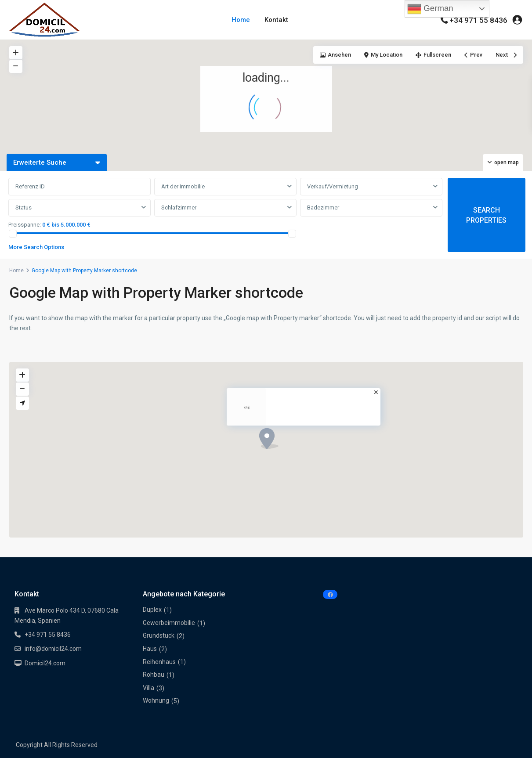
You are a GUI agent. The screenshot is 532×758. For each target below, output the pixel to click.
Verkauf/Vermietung (333, 186)
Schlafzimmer (179, 208)
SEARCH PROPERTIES (486, 215)
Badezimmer (323, 208)
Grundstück (159, 635)
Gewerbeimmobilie (169, 623)
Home (241, 20)
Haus (150, 649)
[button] (454, 88)
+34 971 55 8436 (478, 20)
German (430, 9)
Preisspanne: (25, 225)
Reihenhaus (159, 662)
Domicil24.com (45, 663)
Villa (148, 688)
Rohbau (154, 675)
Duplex (152, 610)
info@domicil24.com (53, 649)
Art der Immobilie (183, 186)
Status (24, 208)
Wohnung (156, 700)
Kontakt (276, 20)
